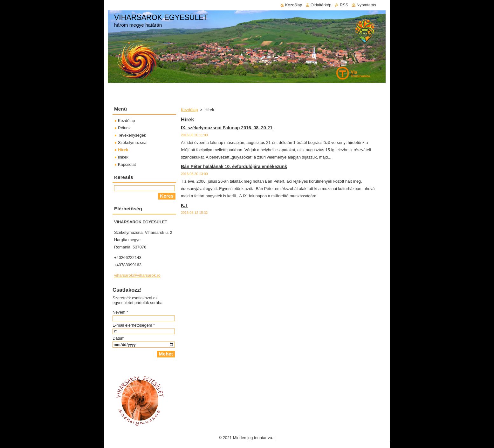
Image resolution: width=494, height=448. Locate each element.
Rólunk (124, 128)
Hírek (123, 150)
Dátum (119, 338)
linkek (123, 157)
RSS (344, 5)
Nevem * (120, 312)
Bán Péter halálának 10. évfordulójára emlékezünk (234, 166)
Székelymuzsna (132, 143)
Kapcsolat (127, 164)
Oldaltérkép (321, 5)
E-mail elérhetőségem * (134, 325)
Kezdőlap (189, 110)
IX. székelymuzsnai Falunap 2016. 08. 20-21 (227, 128)
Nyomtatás (366, 5)
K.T (185, 205)
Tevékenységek (132, 135)
